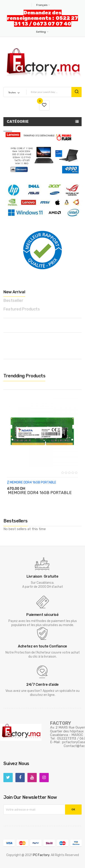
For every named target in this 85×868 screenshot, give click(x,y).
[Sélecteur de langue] (43, 5)
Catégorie (18, 122)
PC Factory (41, 855)
